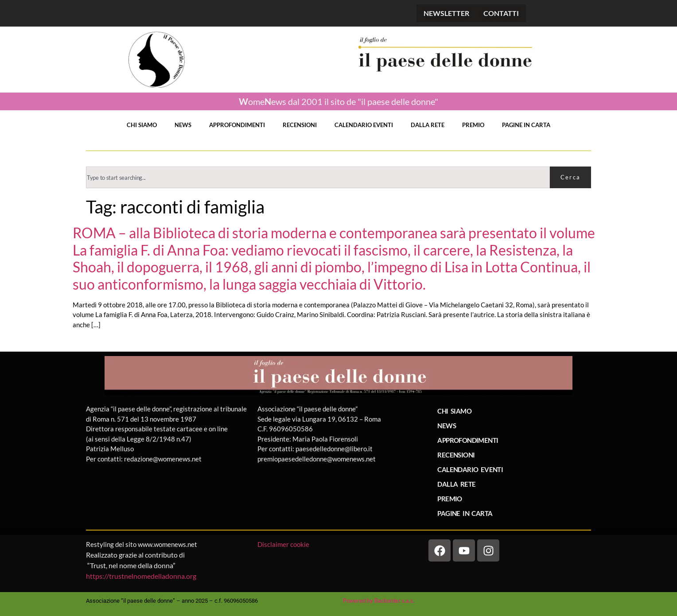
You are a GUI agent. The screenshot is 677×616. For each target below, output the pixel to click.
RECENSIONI (300, 125)
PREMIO (473, 125)
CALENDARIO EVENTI (364, 125)
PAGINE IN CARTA (526, 125)
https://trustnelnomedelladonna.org (141, 576)
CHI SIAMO (142, 125)
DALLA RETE (428, 125)
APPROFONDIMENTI (237, 125)
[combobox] (318, 177)
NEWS (183, 125)
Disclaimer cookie (284, 544)
